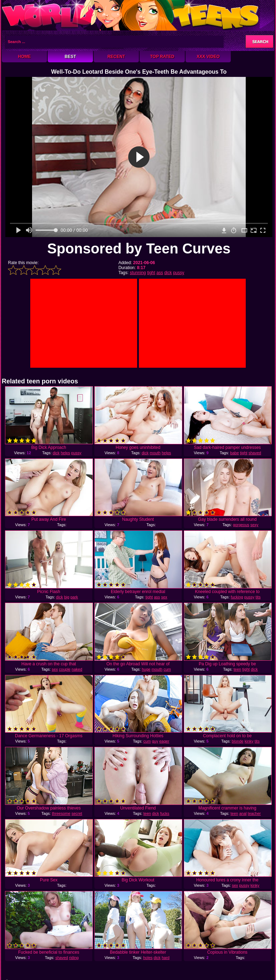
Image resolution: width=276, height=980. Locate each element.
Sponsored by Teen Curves (139, 248)
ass (160, 273)
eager (164, 741)
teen (237, 669)
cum (167, 669)
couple (65, 669)
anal (243, 813)
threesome (61, 813)
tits (258, 597)
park (74, 597)
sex (164, 597)
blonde (238, 741)
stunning (138, 273)
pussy (179, 273)
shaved (255, 453)
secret (77, 813)
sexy (254, 525)
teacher (254, 813)
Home (25, 57)
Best (70, 57)
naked (77, 669)
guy (155, 741)
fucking (237, 597)
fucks (165, 813)
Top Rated (162, 57)
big (67, 597)
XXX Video (208, 57)
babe (234, 453)
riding (74, 958)
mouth (155, 453)
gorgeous (241, 525)
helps (65, 453)
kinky (249, 741)
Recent (116, 57)
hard (166, 958)
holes (148, 958)
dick (168, 273)
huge (146, 669)
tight (151, 273)
